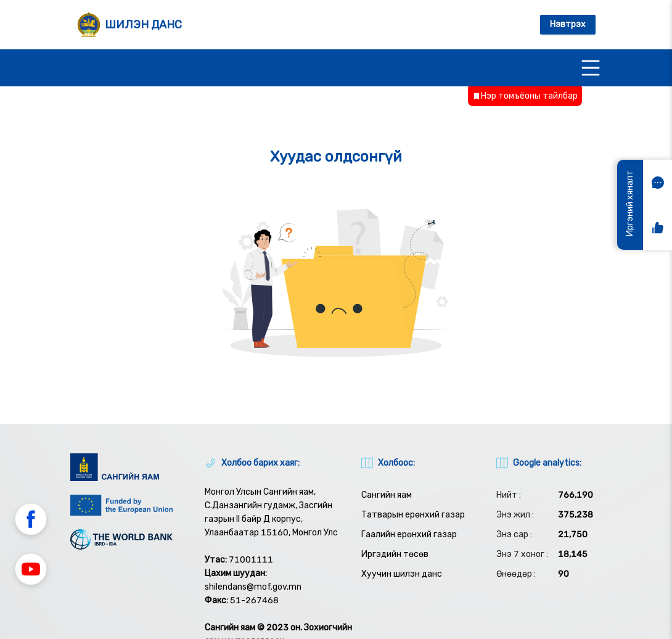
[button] (31, 521)
